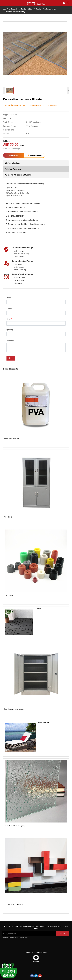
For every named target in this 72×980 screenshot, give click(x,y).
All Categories (13, 9)
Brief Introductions (12, 163)
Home (4, 9)
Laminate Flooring (15, 105)
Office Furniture (44, 722)
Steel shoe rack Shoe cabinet (14, 709)
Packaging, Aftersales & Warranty (18, 175)
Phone (10, 308)
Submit (62, 934)
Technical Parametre (13, 169)
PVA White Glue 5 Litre (12, 439)
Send (11, 358)
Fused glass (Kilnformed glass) (15, 826)
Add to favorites (35, 155)
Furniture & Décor (27, 9)
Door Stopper (8, 596)
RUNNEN (38, 609)
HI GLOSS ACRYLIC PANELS (13, 904)
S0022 (54, 105)
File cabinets (8, 517)
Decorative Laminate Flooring (15, 12)
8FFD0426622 (36, 105)
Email (9, 319)
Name (9, 298)
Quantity (10, 330)
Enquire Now (14, 155)
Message (10, 340)
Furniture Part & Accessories (46, 9)
